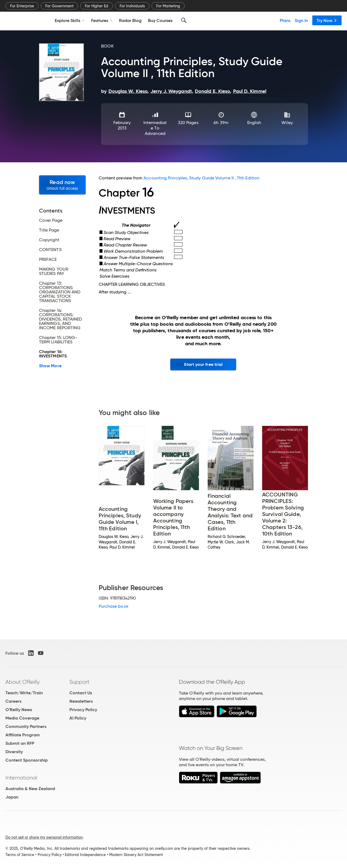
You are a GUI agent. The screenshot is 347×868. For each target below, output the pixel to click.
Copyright (49, 240)
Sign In (301, 20)
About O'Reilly (23, 682)
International (21, 778)
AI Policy (78, 718)
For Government (59, 6)
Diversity (14, 752)
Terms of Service (20, 855)
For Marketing (168, 6)
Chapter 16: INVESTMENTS (53, 354)
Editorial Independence (85, 855)
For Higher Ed (97, 6)
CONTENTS (50, 250)
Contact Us (81, 693)
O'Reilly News (19, 710)
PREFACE (48, 259)
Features (102, 20)
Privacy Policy (83, 710)
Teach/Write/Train (24, 693)
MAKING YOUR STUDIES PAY (54, 271)
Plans (285, 20)
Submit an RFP (20, 743)
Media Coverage (22, 718)
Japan (12, 797)
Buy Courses (160, 20)
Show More (50, 366)
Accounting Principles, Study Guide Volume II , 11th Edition (201, 178)
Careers (13, 701)
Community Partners (26, 726)
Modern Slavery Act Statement (136, 855)
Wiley (287, 123)
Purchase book (114, 606)
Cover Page (51, 220)
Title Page (49, 230)
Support (79, 682)
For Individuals (132, 6)
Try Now (327, 20)
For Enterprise (22, 6)
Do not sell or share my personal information (44, 837)
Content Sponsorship (27, 760)
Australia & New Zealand (30, 789)
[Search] (184, 20)
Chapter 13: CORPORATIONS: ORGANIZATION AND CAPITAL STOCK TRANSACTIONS (60, 292)
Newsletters (81, 701)
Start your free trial (203, 364)
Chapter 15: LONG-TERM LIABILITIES (58, 340)
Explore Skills (70, 20)
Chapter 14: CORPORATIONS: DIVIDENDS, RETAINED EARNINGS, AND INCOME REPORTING (61, 319)
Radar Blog (130, 20)
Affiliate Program (23, 735)
